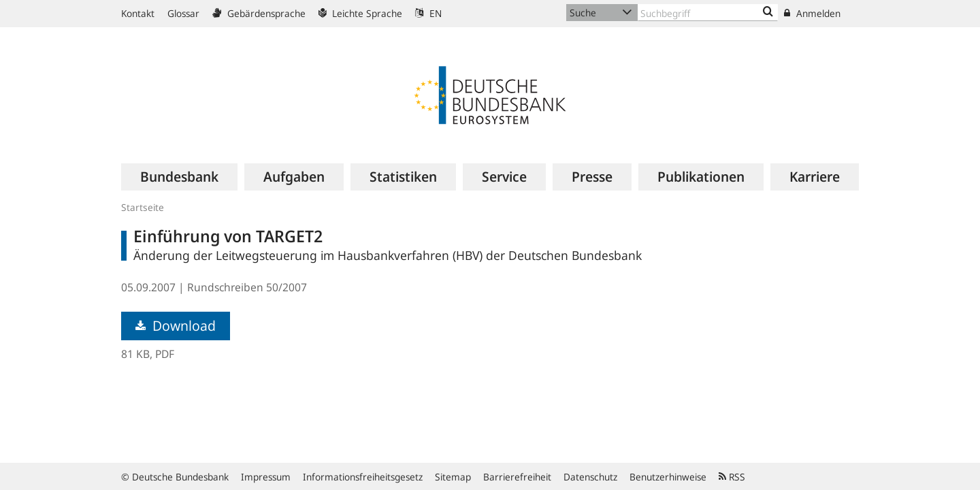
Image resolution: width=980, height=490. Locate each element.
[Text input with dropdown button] (708, 13)
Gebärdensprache (259, 13)
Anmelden (812, 13)
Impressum (266, 477)
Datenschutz (590, 477)
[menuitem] (179, 177)
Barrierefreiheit (517, 477)
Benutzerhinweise (668, 477)
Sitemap (453, 477)
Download (176, 326)
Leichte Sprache (360, 13)
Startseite (143, 207)
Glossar (183, 13)
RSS (732, 477)
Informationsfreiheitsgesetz (363, 477)
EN (428, 13)
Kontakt (138, 13)
